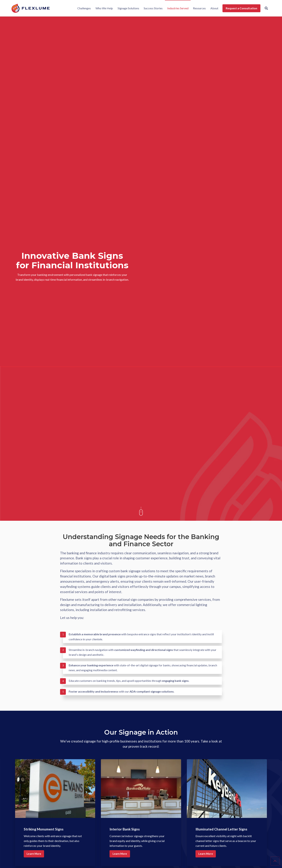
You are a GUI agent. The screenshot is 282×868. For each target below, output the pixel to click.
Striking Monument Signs (49, 829)
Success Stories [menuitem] (152, 8)
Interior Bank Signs (128, 829)
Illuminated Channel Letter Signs (222, 831)
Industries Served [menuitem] (177, 8)
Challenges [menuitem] (83, 8)
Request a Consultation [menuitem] (240, 8)
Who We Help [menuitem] (103, 8)
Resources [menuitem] (198, 8)
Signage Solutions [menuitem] (127, 8)
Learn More (35, 854)
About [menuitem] (213, 8)
